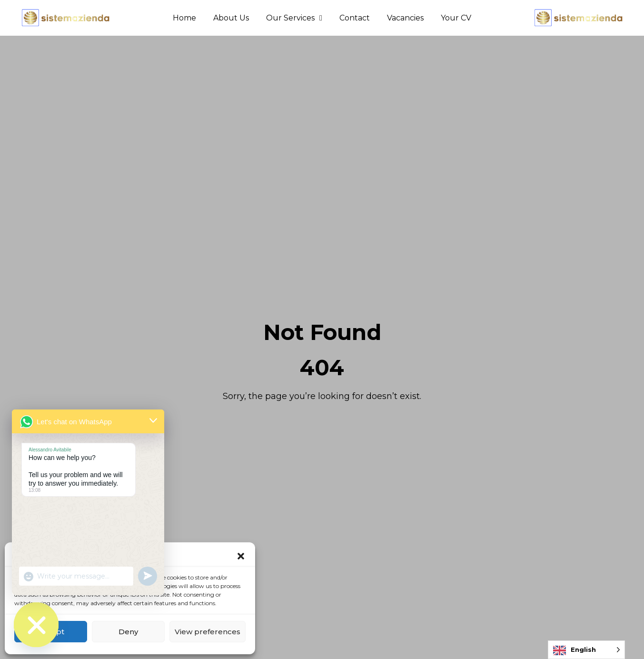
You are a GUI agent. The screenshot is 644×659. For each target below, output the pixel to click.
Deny (128, 632)
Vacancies (405, 18)
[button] (241, 556)
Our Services (294, 18)
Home (184, 18)
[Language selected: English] (586, 650)
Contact (355, 18)
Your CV (456, 18)
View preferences (208, 632)
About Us (231, 18)
